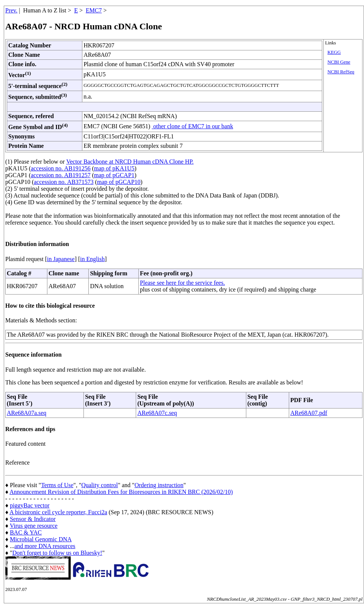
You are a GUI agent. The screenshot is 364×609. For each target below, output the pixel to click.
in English (92, 259)
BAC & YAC (26, 532)
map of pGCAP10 (119, 182)
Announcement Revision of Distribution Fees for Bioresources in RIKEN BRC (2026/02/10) (121, 492)
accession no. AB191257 (61, 175)
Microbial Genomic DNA (41, 539)
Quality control (99, 485)
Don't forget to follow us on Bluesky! (57, 553)
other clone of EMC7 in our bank (193, 126)
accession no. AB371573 (64, 182)
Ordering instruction (159, 485)
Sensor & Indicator (33, 519)
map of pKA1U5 (114, 168)
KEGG (334, 52)
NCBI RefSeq (341, 72)
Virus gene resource (34, 526)
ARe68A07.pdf (309, 413)
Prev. (11, 10)
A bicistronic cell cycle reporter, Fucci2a (58, 512)
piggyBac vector (30, 505)
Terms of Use (57, 485)
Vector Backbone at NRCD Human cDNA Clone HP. (130, 162)
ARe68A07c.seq (157, 413)
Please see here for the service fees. (182, 283)
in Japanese (61, 259)
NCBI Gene (339, 62)
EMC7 (94, 10)
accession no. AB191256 (61, 168)
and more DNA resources (45, 546)
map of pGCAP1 (114, 175)
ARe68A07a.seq (27, 413)
